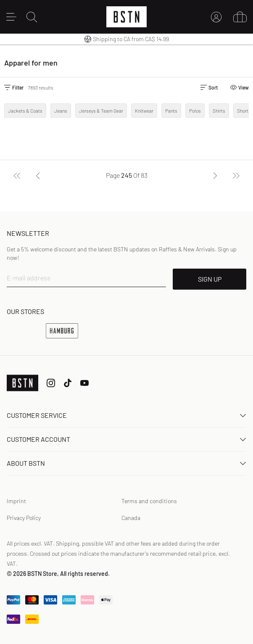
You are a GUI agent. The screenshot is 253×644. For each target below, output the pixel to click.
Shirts (219, 111)
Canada (131, 518)
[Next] (215, 175)
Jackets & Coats (25, 111)
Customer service (126, 415)
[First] (17, 175)
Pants (171, 111)
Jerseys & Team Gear (101, 111)
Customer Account (126, 439)
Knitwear (144, 111)
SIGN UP (210, 279)
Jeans (61, 111)
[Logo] (126, 17)
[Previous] (38, 175)
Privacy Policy (24, 518)
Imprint (16, 501)
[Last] (236, 175)
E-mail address (29, 278)
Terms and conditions (149, 501)
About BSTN (126, 463)
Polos (195, 111)
